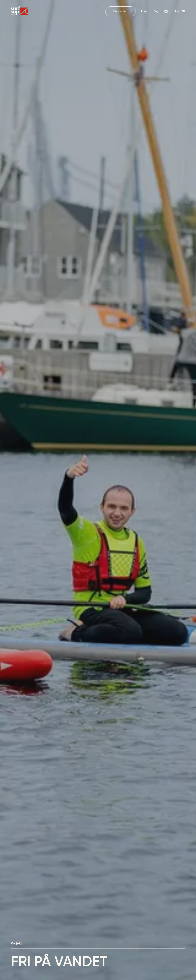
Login (145, 11)
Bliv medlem (121, 11)
